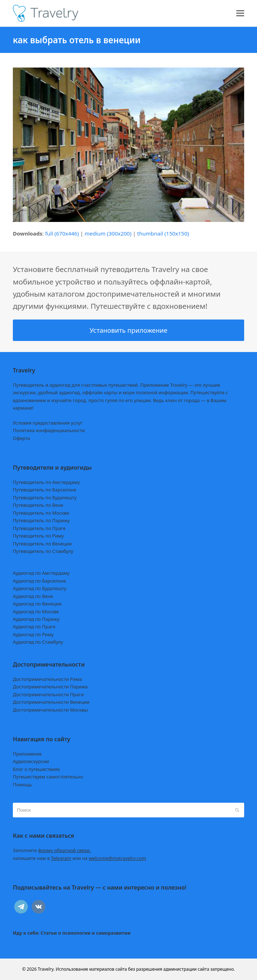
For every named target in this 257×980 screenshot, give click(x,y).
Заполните (52, 850)
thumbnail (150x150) (163, 233)
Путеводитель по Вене (38, 505)
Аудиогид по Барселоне (39, 581)
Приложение (27, 754)
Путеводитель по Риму (38, 536)
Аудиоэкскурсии (31, 761)
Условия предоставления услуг (48, 423)
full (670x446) (62, 233)
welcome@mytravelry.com (118, 858)
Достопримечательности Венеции (51, 702)
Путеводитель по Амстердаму (46, 482)
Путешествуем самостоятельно (48, 777)
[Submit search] (237, 810)
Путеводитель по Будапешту (45, 498)
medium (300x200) (108, 233)
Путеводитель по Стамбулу (43, 551)
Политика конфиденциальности (49, 430)
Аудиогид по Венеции (37, 604)
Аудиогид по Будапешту (40, 588)
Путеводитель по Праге (39, 528)
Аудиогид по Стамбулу (38, 642)
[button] (240, 13)
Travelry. (46, 969)
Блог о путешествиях (36, 769)
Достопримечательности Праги (48, 694)
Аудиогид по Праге (34, 627)
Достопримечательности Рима (47, 679)
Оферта (21, 438)
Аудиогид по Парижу (36, 619)
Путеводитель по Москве (41, 513)
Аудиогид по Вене (33, 596)
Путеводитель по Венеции (42, 544)
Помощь (22, 785)
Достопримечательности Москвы (50, 710)
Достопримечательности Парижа (50, 687)
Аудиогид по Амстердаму (41, 573)
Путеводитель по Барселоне (44, 490)
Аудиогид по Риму (33, 634)
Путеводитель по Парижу (41, 520)
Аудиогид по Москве (36, 612)
